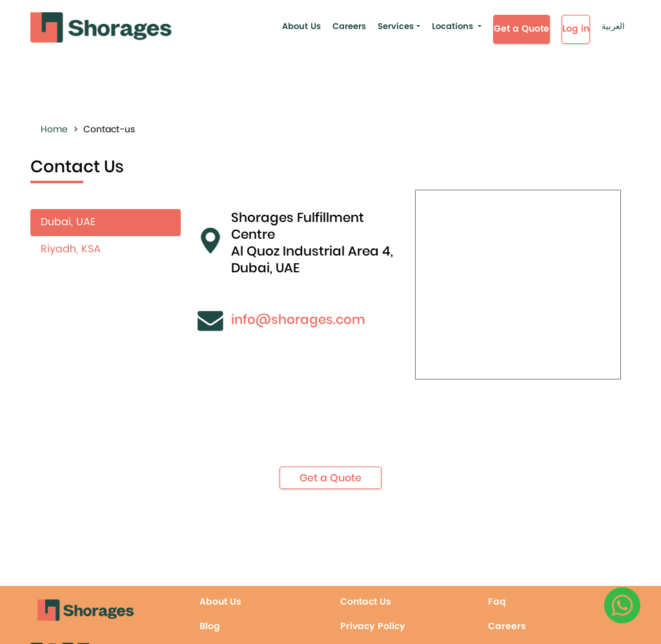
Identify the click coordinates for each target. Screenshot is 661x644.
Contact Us (366, 602)
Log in (576, 29)
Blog (210, 626)
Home (54, 129)
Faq (497, 602)
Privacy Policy (373, 626)
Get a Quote (522, 29)
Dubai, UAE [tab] (68, 222)
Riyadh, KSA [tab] (71, 249)
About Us (301, 27)
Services (396, 27)
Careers (349, 27)
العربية (613, 27)
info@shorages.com (298, 319)
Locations (453, 27)
